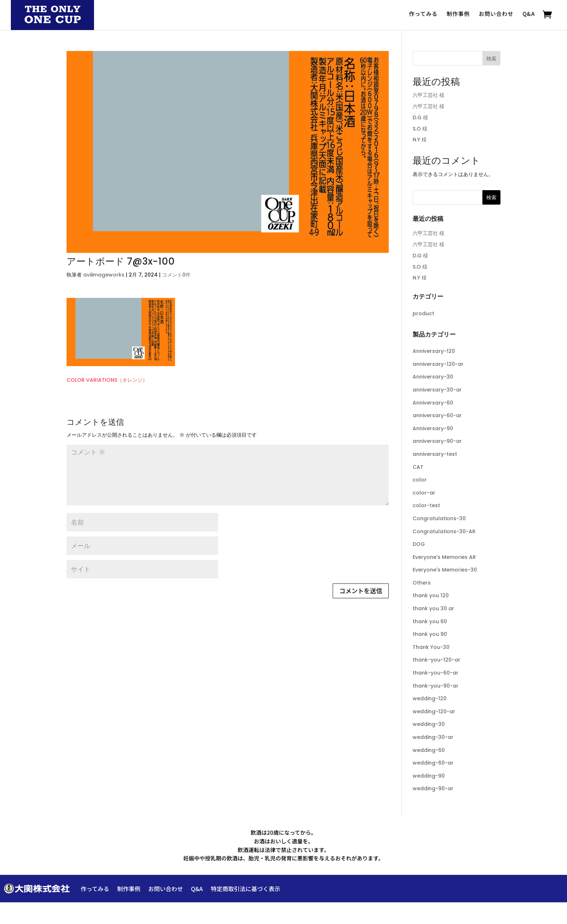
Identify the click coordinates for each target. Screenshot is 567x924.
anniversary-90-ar (437, 441)
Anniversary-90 (433, 428)
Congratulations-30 (439, 518)
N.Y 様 (420, 140)
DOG (419, 544)
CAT (418, 467)
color (420, 480)
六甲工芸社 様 (429, 95)
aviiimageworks (104, 275)
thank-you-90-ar (436, 686)
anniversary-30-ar (437, 390)
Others (422, 583)
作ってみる (423, 14)
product (423, 313)
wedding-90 (429, 776)
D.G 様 (420, 117)
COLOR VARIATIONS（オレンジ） (107, 380)
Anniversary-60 (433, 403)
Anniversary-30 (433, 377)
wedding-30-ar (433, 737)
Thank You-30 (431, 647)
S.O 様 (420, 129)
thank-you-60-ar (436, 673)
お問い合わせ (496, 14)
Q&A (529, 14)
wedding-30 (429, 724)
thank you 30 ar (433, 608)
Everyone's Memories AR (444, 557)
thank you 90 (430, 634)
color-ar (424, 493)
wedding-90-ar (433, 788)
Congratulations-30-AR (444, 531)
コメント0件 (176, 275)
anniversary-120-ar (438, 364)
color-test (426, 505)
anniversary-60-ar (437, 415)
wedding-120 (430, 698)
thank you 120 (431, 595)
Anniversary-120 (434, 351)
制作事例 (458, 14)
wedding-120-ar (434, 711)
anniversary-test (435, 454)
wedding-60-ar (433, 763)
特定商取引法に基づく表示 (246, 889)
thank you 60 (430, 621)
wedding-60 (429, 750)
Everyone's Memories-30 (445, 570)
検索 (491, 59)
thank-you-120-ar (436, 660)
